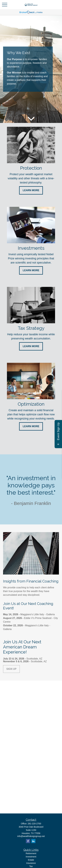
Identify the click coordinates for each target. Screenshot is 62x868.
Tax (31, 866)
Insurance (31, 863)
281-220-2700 (34, 824)
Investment (31, 857)
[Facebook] (28, 841)
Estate (31, 860)
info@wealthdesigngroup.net (31, 836)
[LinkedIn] (33, 841)
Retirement (31, 853)
